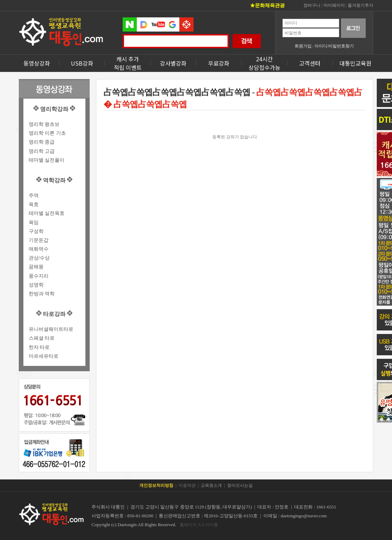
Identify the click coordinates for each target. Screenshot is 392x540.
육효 (34, 204)
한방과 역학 (42, 294)
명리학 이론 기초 (47, 133)
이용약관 (187, 485)
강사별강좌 (173, 63)
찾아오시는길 (240, 485)
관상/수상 (39, 258)
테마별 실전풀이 (47, 160)
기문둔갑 (39, 240)
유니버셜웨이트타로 (51, 329)
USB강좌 (82, 63)
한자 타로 (39, 347)
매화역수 (39, 249)
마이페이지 (334, 5)
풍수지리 (39, 276)
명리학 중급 (42, 142)
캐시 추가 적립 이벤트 (128, 63)
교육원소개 (211, 485)
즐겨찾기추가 (360, 5)
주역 (34, 196)
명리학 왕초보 (44, 124)
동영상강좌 (37, 63)
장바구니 (312, 5)
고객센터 (310, 63)
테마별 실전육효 (47, 213)
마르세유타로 (44, 356)
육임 (34, 222)
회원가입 (303, 46)
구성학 (36, 231)
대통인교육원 (355, 63)
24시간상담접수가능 (264, 63)
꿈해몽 (36, 267)
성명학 (36, 285)
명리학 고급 (42, 151)
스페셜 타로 (42, 338)
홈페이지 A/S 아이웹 (199, 525)
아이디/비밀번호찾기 (334, 46)
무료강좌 (219, 63)
